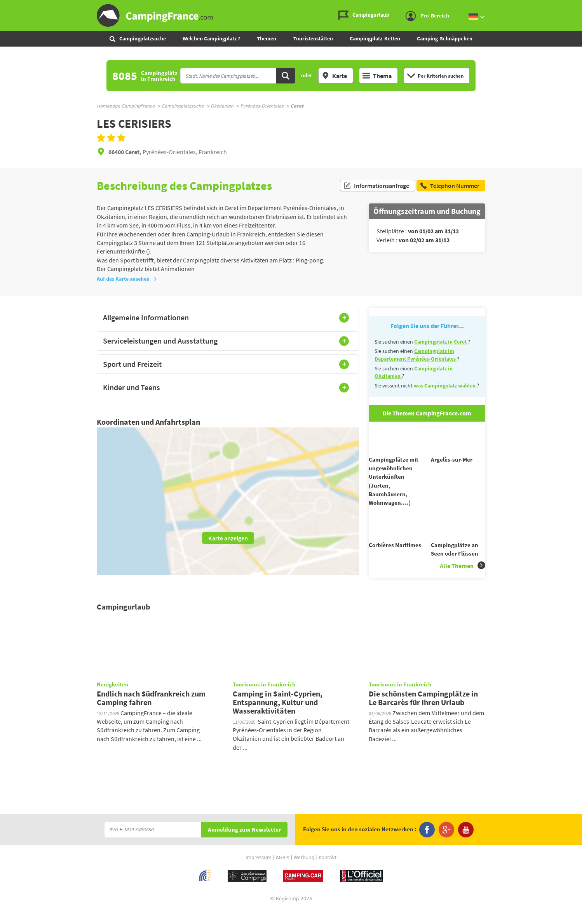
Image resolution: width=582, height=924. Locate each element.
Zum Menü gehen (572, 6)
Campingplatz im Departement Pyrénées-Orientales (416, 355)
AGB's (282, 872)
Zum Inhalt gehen (577, 6)
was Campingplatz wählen (445, 386)
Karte (334, 76)
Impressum (259, 872)
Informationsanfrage (376, 186)
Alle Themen (463, 579)
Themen (267, 38)
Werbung (304, 872)
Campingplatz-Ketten (375, 38)
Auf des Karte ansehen (127, 279)
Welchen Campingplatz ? (211, 38)
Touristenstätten (313, 38)
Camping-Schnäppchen (445, 38)
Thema (377, 76)
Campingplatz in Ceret (441, 342)
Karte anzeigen (228, 538)
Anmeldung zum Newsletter (244, 844)
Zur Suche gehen (580, 6)
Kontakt (328, 872)
